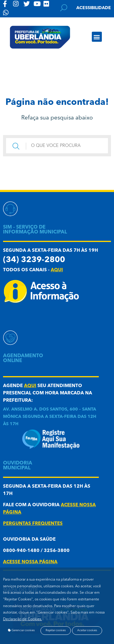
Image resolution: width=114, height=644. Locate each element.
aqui (57, 270)
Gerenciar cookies (21, 630)
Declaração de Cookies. (22, 619)
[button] (97, 37)
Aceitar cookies (87, 630)
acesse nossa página (30, 562)
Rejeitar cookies (56, 630)
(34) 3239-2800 (34, 260)
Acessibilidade (94, 8)
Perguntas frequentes (33, 524)
